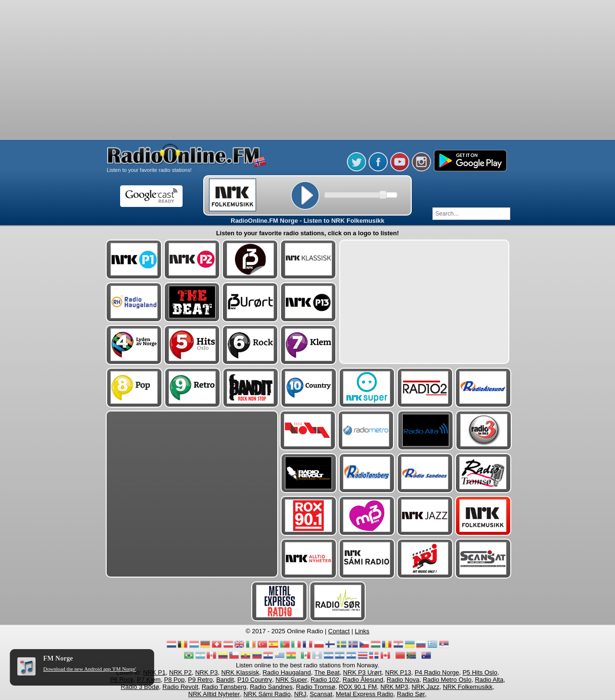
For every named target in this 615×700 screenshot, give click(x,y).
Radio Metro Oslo (447, 680)
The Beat (327, 672)
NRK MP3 (394, 687)
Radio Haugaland (286, 672)
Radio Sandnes (271, 687)
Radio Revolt (180, 687)
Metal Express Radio (365, 694)
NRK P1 (154, 672)
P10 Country (255, 680)
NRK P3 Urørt (362, 672)
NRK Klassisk (240, 672)
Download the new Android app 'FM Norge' (90, 669)
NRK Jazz (426, 687)
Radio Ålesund (363, 680)
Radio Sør (411, 694)
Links (362, 631)
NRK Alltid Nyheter (214, 694)
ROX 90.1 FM (358, 687)
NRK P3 (206, 672)
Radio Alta (489, 680)
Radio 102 (325, 680)
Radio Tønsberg (224, 687)
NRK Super (292, 680)
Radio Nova (403, 680)
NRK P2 (180, 672)
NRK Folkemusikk (468, 687)
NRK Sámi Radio (267, 694)
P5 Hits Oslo (480, 672)
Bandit (225, 680)
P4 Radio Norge (437, 672)
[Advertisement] (307, 24)
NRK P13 (398, 672)
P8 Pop (174, 680)
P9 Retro (200, 680)
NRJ (300, 694)
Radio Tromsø (316, 687)
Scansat (321, 694)
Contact (339, 631)
